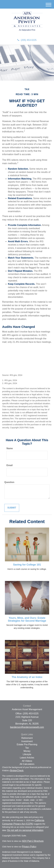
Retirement (27, 738)
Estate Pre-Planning (27, 744)
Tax (27, 748)
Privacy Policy (29, 847)
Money (27, 751)
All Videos (27, 761)
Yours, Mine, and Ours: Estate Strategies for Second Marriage (27, 619)
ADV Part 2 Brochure (33, 841)
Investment (27, 741)
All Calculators (27, 764)
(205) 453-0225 (27, 40)
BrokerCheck (17, 771)
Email (10, 465)
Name (10, 448)
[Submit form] (12, 508)
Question (9, 482)
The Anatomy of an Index (27, 677)
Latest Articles (27, 758)
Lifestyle (27, 754)
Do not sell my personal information (25, 830)
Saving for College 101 (27, 565)
